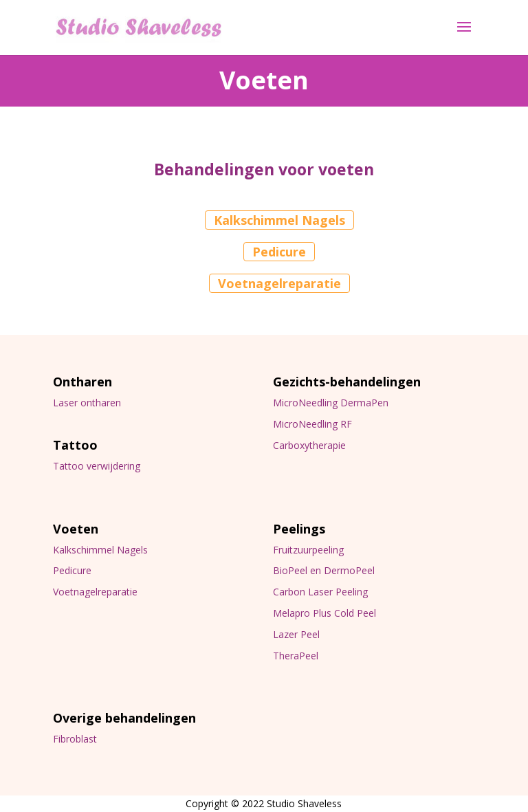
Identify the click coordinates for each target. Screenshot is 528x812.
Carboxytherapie (309, 445)
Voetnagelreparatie (279, 283)
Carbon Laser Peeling (320, 592)
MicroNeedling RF (312, 424)
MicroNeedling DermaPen (331, 403)
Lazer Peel (296, 634)
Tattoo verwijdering (97, 466)
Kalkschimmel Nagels (279, 220)
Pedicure (279, 252)
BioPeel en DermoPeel (324, 570)
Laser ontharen (87, 403)
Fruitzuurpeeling (308, 550)
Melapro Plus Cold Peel (324, 613)
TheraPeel (296, 656)
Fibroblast (75, 739)
